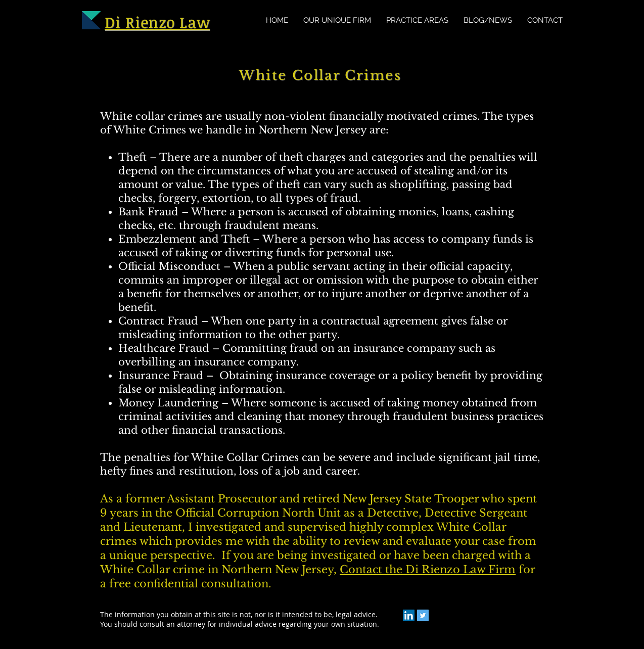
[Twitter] (423, 615)
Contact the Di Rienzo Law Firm (428, 570)
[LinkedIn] (409, 615)
